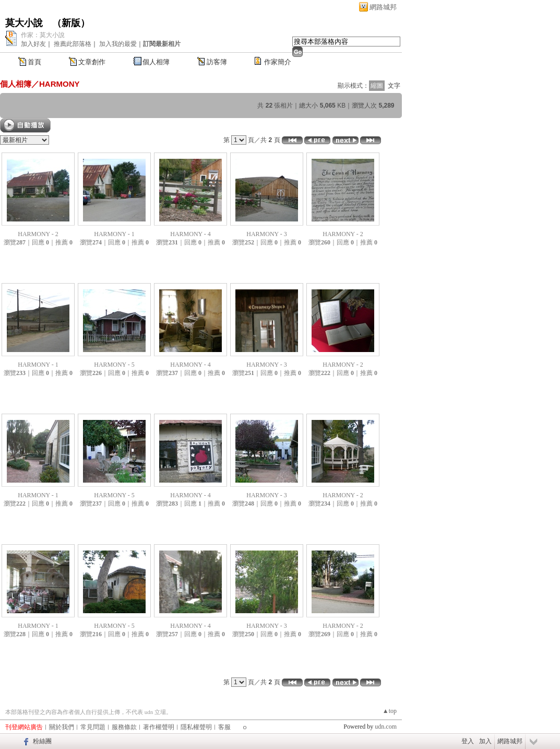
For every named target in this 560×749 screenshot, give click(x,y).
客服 (224, 727)
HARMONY (59, 84)
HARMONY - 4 (190, 234)
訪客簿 (217, 62)
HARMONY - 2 (38, 234)
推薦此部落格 (73, 44)
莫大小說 (24, 23)
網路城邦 (383, 7)
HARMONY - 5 (114, 365)
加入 (485, 741)
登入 (468, 741)
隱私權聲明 (196, 727)
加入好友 (33, 44)
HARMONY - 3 (267, 234)
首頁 (34, 62)
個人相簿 (156, 62)
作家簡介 (278, 62)
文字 (394, 86)
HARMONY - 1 (114, 234)
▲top (390, 711)
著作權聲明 (159, 727)
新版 (71, 23)
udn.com (386, 727)
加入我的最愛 (118, 44)
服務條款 (124, 727)
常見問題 (93, 727)
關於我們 (62, 727)
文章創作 (92, 62)
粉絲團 (42, 741)
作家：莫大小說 (43, 35)
